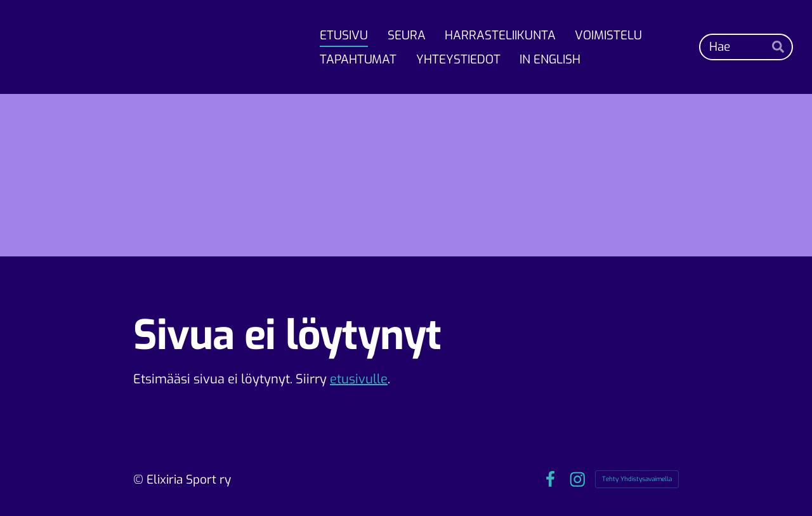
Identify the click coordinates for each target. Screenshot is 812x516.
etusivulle (359, 379)
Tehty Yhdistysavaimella (637, 479)
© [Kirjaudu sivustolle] (140, 480)
